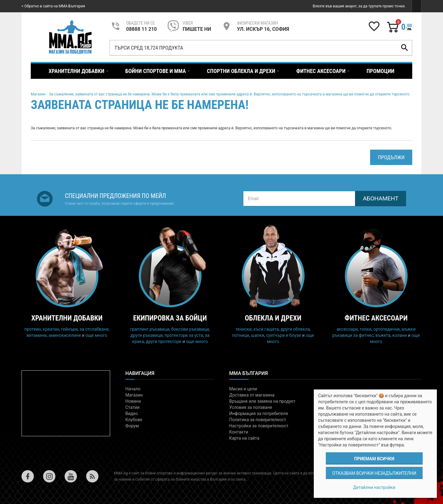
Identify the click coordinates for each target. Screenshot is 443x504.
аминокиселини (65, 335)
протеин (33, 329)
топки (365, 329)
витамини (37, 335)
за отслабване (94, 329)
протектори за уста (184, 335)
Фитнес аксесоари (376, 318)
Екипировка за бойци (170, 318)
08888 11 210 (142, 29)
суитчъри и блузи (284, 335)
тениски (243, 329)
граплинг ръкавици (150, 329)
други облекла (295, 329)
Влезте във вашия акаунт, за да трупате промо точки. (359, 6)
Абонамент (381, 198)
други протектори (164, 341)
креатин (51, 329)
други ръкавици (147, 335)
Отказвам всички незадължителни (374, 473)
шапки (258, 335)
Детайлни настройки (374, 487)
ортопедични (387, 329)
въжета (383, 335)
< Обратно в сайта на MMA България (53, 6)
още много (96, 335)
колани (399, 335)
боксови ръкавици (190, 329)
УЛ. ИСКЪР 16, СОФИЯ (263, 29)
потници (240, 335)
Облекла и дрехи (273, 318)
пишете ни (197, 29)
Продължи (391, 157)
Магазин (38, 94)
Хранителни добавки (67, 318)
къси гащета (266, 329)
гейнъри (70, 329)
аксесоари (347, 329)
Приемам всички (374, 459)
